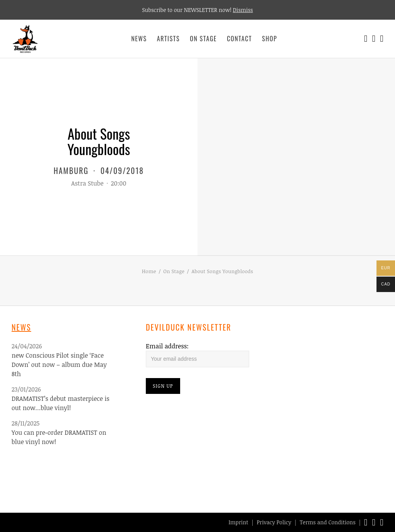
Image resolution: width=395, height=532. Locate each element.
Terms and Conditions (328, 522)
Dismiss (243, 10)
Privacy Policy (274, 522)
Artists (168, 39)
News (139, 39)
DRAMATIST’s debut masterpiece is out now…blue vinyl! (61, 403)
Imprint (238, 522)
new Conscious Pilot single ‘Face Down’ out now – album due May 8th (59, 365)
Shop (269, 39)
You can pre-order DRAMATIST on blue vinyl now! (59, 437)
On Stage (203, 39)
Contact (239, 39)
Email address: (167, 346)
